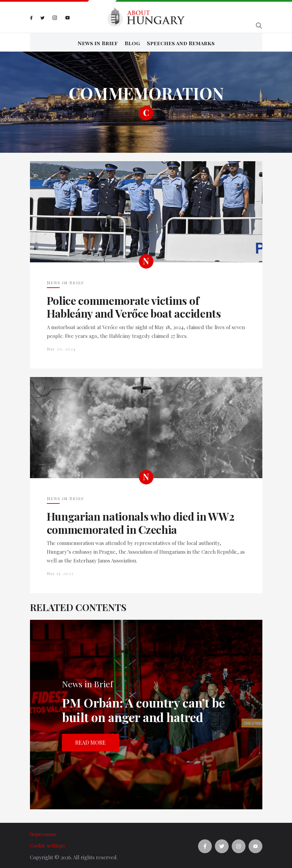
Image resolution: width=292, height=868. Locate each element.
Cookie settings (47, 844)
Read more (90, 741)
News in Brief (98, 42)
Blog (132, 42)
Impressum (43, 832)
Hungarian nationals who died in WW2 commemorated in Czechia (141, 521)
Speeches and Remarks (181, 42)
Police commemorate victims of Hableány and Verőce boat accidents (134, 305)
